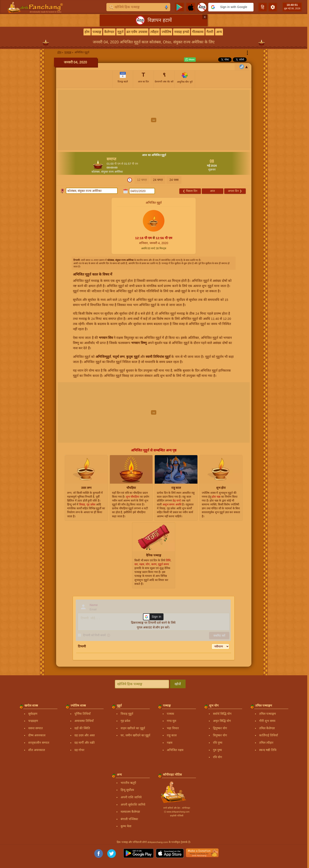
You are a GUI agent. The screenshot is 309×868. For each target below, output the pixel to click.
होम (87, 32)
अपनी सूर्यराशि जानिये (133, 805)
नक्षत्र (170, 743)
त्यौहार (154, 32)
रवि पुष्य (218, 743)
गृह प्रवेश (125, 721)
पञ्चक (170, 714)
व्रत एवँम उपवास (137, 32)
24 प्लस (174, 180)
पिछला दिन (190, 191)
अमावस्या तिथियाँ (84, 721)
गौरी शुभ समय (267, 721)
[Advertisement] (154, 120)
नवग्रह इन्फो (182, 32)
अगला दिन (235, 191)
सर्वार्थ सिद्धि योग (222, 714)
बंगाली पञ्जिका (129, 819)
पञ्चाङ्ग (97, 32)
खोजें (178, 684)
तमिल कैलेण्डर (267, 728)
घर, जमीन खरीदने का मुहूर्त (135, 735)
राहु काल (172, 735)
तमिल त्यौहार (266, 743)
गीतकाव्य (198, 32)
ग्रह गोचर (79, 750)
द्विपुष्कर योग (220, 728)
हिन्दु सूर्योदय (127, 790)
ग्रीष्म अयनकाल (37, 735)
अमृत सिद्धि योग (222, 721)
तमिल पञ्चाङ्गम (267, 714)
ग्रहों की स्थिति (82, 728)
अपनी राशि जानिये (131, 797)
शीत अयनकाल (37, 750)
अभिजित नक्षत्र (175, 750)
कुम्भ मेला (126, 826)
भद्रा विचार (173, 728)
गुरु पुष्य (217, 750)
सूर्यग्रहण (33, 714)
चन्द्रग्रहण (33, 721)
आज (212, 191)
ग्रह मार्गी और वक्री (85, 743)
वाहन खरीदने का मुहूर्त (133, 728)
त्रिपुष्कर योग (220, 735)
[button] (231, 7)
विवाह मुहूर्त (127, 714)
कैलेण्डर (109, 32)
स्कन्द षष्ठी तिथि (268, 750)
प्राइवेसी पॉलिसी (177, 816)
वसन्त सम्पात (35, 728)
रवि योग (218, 757)
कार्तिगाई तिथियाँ (269, 735)
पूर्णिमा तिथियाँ (83, 714)
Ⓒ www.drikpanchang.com (177, 812)
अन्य (219, 32)
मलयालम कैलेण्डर (130, 812)
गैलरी (210, 32)
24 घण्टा (158, 180)
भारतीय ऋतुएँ (128, 783)
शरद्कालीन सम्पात (39, 743)
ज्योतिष (166, 32)
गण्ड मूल (171, 721)
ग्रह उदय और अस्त (85, 735)
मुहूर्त (120, 32)
